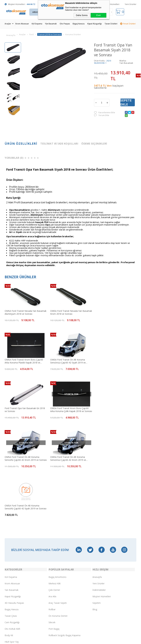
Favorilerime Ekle (105, 113)
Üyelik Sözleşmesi (14, 581)
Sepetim (97, 505)
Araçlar (8, 24)
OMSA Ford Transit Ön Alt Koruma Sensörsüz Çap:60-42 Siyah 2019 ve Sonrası (22, 360)
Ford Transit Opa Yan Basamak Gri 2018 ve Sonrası (69, 360)
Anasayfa (97, 479)
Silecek (52, 524)
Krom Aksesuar (22, 24)
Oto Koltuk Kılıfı (12, 531)
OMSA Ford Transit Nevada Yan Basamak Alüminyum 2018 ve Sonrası (23, 312)
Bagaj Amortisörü (57, 479)
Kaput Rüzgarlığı (95, 24)
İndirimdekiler (99, 492)
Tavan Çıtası (11, 518)
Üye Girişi (9, 587)
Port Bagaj (54, 531)
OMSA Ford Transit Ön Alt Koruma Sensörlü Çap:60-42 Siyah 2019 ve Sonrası (111, 409)
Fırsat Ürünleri (129, 24)
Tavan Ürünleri (111, 24)
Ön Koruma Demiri (58, 518)
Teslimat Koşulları (14, 568)
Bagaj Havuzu (79, 24)
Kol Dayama (37, 24)
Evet (98, 15)
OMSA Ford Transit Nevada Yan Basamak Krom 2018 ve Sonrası (65, 312)
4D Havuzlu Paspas (14, 505)
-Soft (54, 640)
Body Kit (9, 537)
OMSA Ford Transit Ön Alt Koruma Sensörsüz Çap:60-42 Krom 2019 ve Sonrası (67, 409)
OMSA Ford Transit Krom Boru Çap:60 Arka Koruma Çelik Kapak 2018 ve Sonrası (113, 360)
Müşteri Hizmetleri (111, 4)
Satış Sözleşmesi (13, 593)
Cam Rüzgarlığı (12, 524)
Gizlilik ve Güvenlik (14, 606)
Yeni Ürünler (131, 4)
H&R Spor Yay (12, 544)
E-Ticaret (62, 640)
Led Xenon (10, 550)
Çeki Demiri (54, 492)
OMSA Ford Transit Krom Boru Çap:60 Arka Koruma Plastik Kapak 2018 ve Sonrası (113, 312)
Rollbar (52, 511)
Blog (95, 511)
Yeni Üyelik (10, 574)
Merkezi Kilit (55, 486)
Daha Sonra (82, 15)
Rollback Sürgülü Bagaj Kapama (64, 537)
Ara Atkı (52, 498)
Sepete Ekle (126, 103)
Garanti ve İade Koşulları (17, 600)
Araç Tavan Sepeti (58, 505)
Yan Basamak (51, 24)
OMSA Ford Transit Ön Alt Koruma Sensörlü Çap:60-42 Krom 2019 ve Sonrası (22, 409)
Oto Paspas (65, 24)
